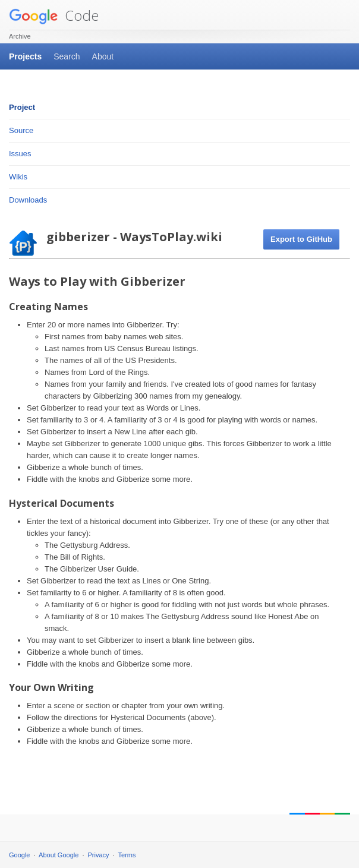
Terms (127, 855)
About (103, 56)
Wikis (18, 177)
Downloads (28, 200)
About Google (59, 855)
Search (67, 56)
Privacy (99, 855)
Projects (25, 56)
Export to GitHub (301, 239)
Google (19, 855)
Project (22, 107)
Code (54, 15)
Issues (20, 154)
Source (21, 130)
